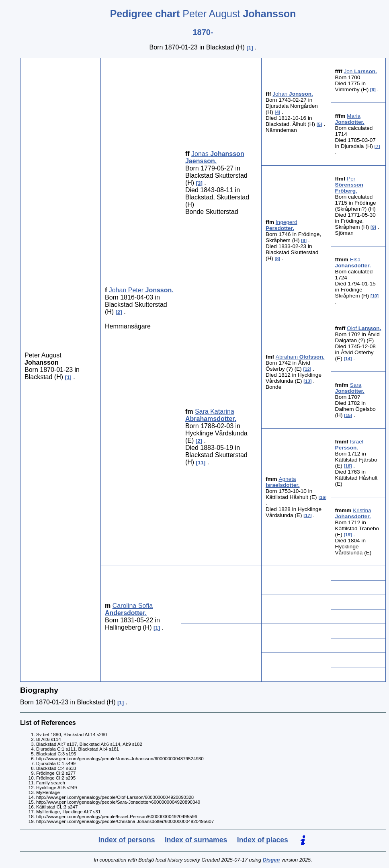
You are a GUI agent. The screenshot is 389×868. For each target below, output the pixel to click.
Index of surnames (196, 840)
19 (348, 535)
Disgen (271, 860)
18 (348, 466)
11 (201, 463)
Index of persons (127, 840)
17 (308, 515)
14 (348, 359)
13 (308, 381)
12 (307, 369)
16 (322, 497)
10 (375, 296)
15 (348, 415)
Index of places (263, 840)
